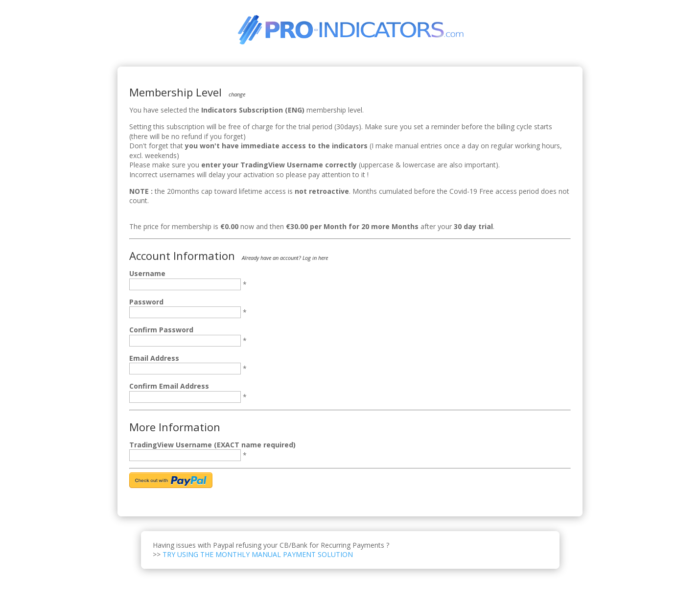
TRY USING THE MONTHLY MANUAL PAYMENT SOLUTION (258, 554)
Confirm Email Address (169, 386)
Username (147, 273)
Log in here (315, 258)
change (237, 94)
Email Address (154, 358)
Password (146, 302)
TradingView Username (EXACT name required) (212, 445)
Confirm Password (161, 330)
